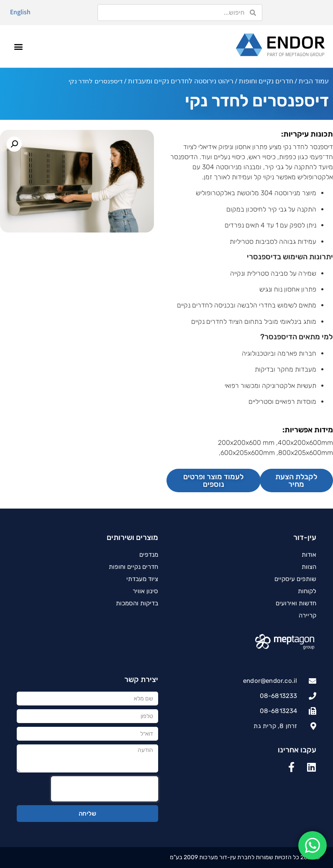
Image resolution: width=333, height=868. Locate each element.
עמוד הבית (314, 81)
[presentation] (105, 789)
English (20, 12)
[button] (19, 46)
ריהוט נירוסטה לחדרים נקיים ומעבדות (181, 81)
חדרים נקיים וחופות (266, 81)
